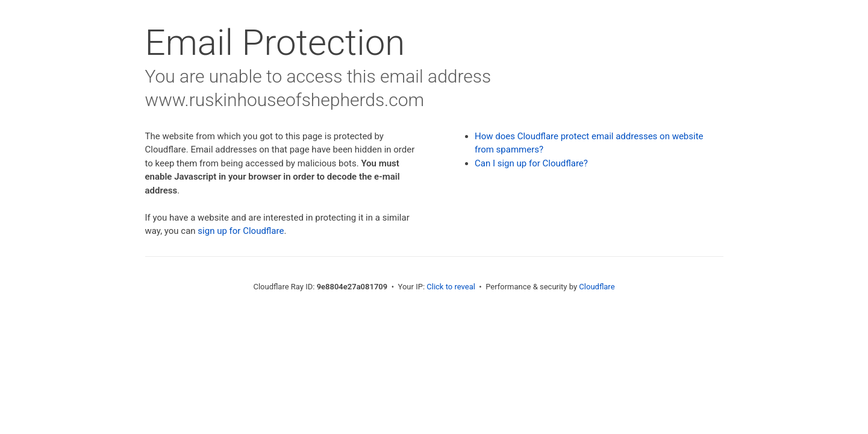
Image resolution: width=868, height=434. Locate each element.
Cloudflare (597, 287)
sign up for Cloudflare (241, 231)
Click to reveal (451, 287)
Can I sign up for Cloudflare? (531, 163)
